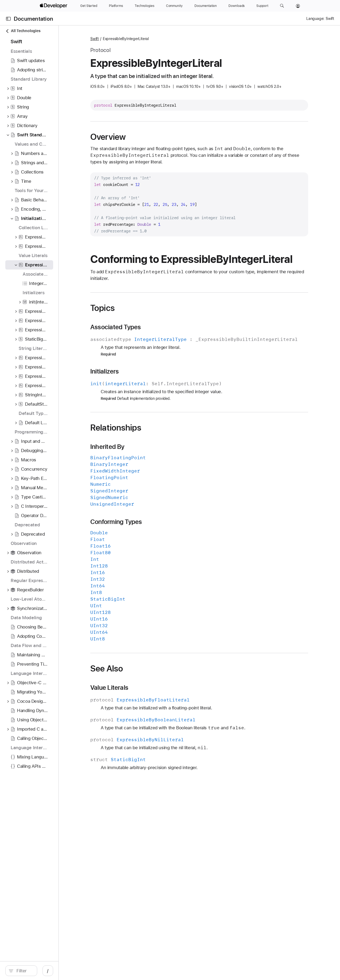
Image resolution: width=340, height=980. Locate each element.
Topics (140, 320)
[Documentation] (206, 6)
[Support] (262, 6)
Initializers (142, 390)
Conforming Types (153, 540)
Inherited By (145, 465)
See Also (144, 687)
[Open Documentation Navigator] (8, 19)
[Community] (174, 6)
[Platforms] (116, 6)
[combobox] (48, 971)
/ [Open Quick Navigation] (95, 971)
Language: (315, 19)
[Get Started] (89, 6)
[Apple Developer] (54, 6)
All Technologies (23, 31)
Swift (132, 39)
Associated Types (153, 339)
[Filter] (48, 971)
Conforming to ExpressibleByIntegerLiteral (193, 265)
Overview (145, 137)
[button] (282, 6)
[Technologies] (144, 6)
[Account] (298, 6)
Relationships (153, 446)
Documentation (33, 19)
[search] (45, 971)
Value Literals (146, 706)
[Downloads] (237, 6)
